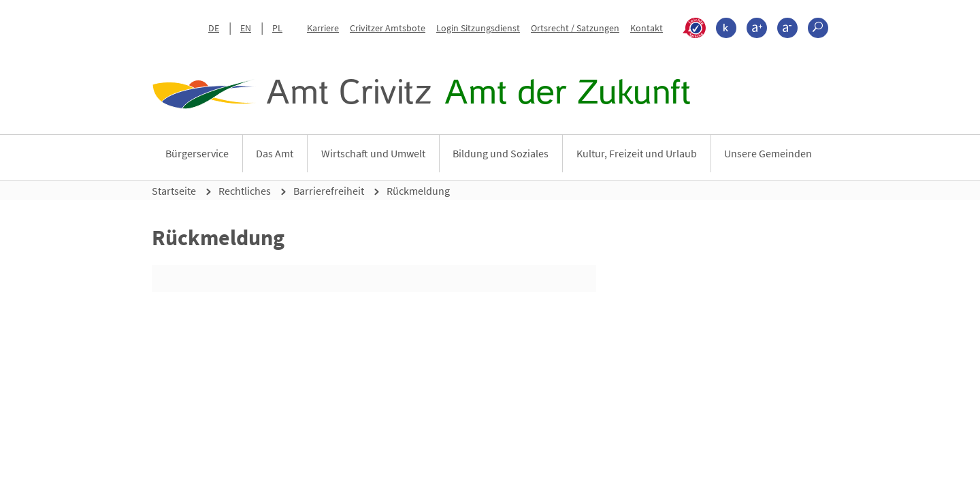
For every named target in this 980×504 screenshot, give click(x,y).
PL (277, 28)
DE (214, 28)
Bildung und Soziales (501, 153)
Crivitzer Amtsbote (388, 28)
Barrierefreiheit (329, 191)
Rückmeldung (418, 191)
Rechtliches (245, 191)
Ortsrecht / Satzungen (575, 28)
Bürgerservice (197, 153)
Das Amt (275, 153)
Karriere (323, 28)
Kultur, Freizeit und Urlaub (637, 153)
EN (246, 28)
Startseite (174, 191)
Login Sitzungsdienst (478, 28)
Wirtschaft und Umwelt (373, 153)
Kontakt (647, 28)
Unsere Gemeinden (768, 153)
